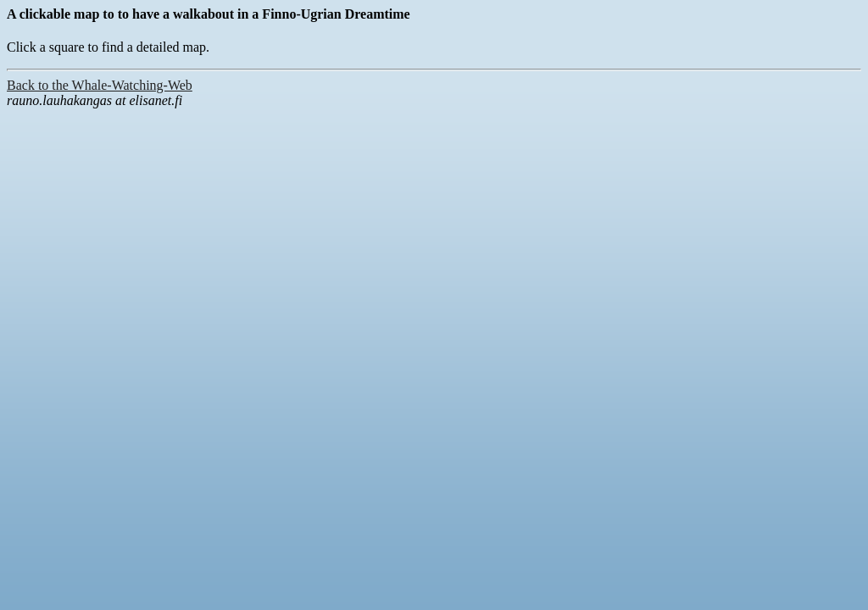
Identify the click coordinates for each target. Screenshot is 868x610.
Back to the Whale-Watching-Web (100, 85)
